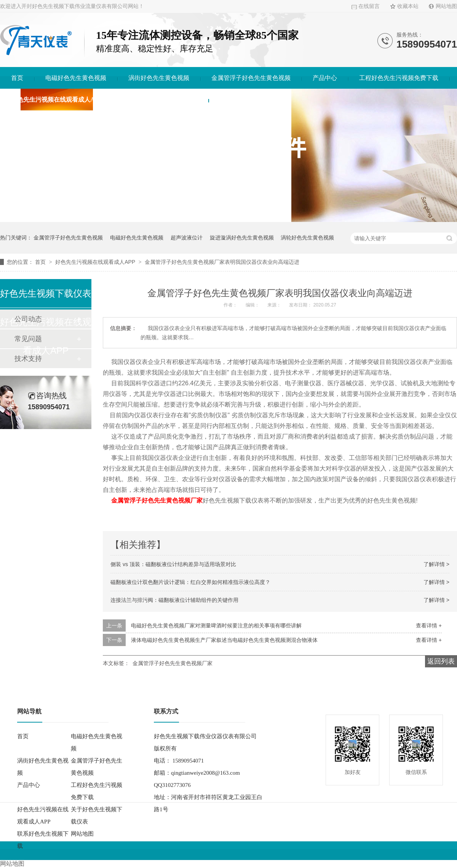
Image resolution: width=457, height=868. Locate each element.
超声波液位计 (187, 238)
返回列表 (441, 661)
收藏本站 (408, 6)
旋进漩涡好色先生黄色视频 (242, 238)
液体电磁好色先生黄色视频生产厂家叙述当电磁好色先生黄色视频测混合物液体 (224, 640)
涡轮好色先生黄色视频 (307, 238)
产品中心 (325, 78)
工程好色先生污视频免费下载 (399, 78)
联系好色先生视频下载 (250, 100)
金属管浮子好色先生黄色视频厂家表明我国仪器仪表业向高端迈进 (222, 262)
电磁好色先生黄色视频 (76, 78)
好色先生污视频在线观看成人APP (57, 100)
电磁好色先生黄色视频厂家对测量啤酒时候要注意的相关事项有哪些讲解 (216, 625)
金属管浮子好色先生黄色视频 (251, 78)
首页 (17, 78)
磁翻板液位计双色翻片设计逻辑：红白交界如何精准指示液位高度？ (190, 582)
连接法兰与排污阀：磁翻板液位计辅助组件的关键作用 (174, 600)
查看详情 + (429, 625)
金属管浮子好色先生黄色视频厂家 (157, 500)
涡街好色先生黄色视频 (159, 78)
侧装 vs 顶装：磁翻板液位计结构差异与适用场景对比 (173, 564)
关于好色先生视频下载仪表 (161, 100)
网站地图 (446, 6)
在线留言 (369, 6)
